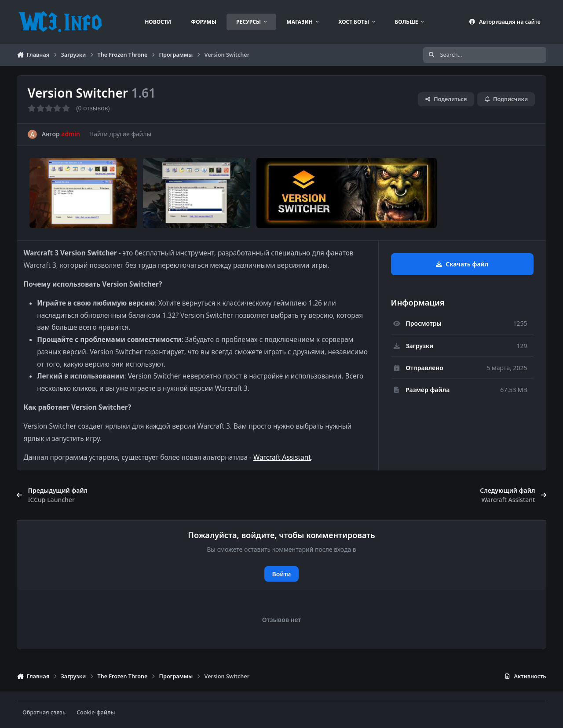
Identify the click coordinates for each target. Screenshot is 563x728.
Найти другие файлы (120, 134)
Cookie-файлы (96, 712)
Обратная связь (44, 712)
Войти (282, 574)
